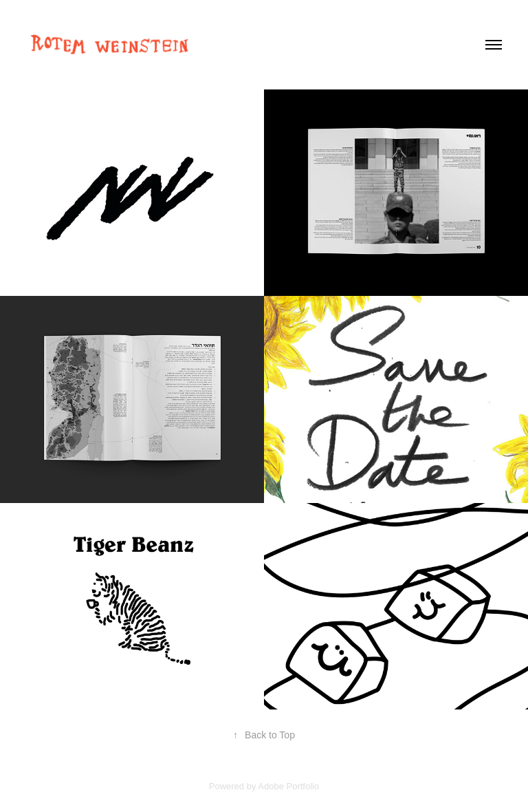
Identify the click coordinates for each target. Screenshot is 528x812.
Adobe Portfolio (288, 786)
